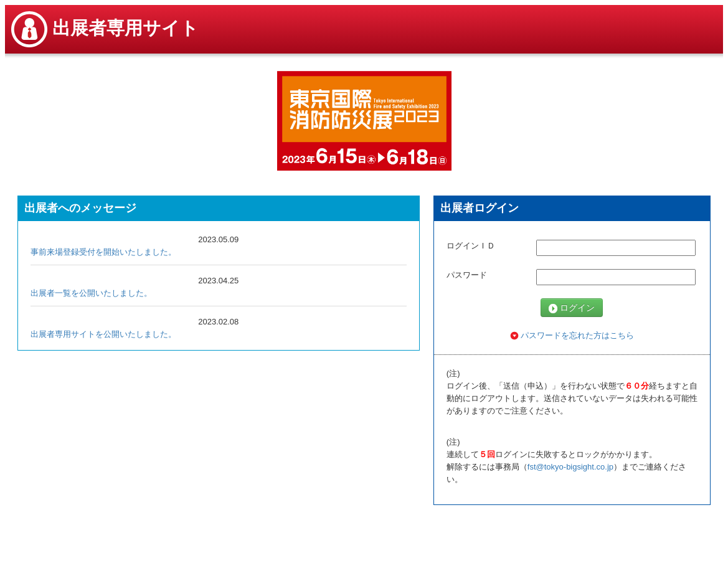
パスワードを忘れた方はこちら (572, 335)
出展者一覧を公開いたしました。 (91, 293)
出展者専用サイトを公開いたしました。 (103, 334)
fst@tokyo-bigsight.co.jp (570, 467)
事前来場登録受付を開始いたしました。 (103, 252)
